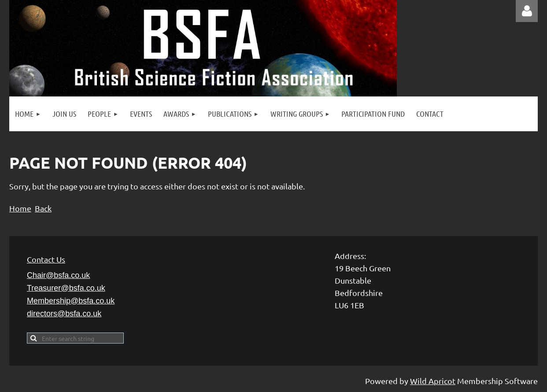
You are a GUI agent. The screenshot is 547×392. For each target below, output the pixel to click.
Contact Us (46, 259)
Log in (527, 11)
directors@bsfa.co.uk (64, 314)
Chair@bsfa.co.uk (58, 275)
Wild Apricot (433, 381)
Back (43, 208)
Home (20, 208)
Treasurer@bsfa (66, 288)
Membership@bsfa (71, 301)
